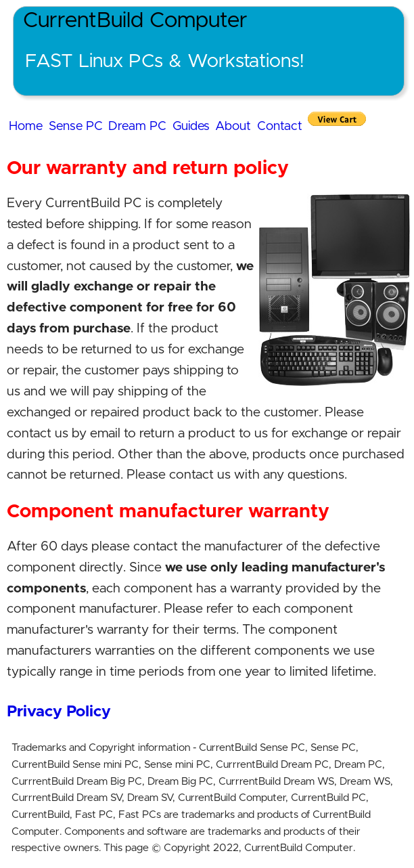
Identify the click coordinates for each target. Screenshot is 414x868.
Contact (280, 126)
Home (26, 126)
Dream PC (137, 126)
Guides (191, 126)
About (233, 126)
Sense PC (76, 126)
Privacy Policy (59, 712)
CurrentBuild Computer (135, 21)
